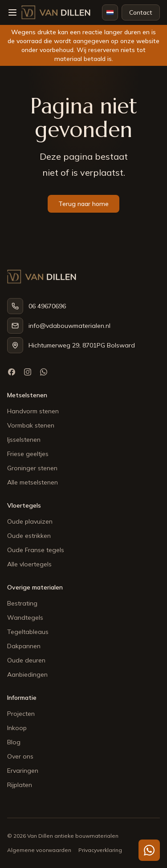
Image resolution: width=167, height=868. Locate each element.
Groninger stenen (32, 468)
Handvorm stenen (33, 411)
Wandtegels (25, 618)
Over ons (20, 756)
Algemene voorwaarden (39, 850)
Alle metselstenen (33, 482)
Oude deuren (26, 660)
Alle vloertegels (29, 564)
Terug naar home (83, 204)
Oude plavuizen (30, 521)
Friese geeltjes (28, 454)
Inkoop (17, 728)
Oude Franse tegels (36, 550)
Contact (141, 12)
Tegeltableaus (28, 632)
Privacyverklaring (100, 850)
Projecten (21, 714)
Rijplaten (20, 785)
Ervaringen (23, 771)
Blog (14, 742)
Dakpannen (24, 646)
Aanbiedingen (27, 674)
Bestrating (22, 603)
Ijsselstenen (24, 440)
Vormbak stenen (31, 425)
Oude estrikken (29, 536)
